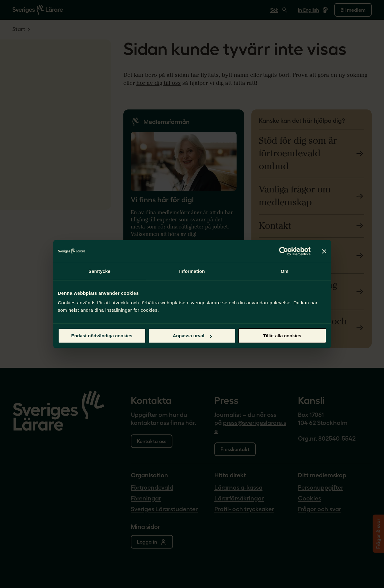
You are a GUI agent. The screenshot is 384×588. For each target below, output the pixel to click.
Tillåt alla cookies (282, 336)
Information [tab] (192, 271)
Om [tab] (285, 271)
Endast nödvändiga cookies (102, 336)
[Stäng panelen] (324, 251)
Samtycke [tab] (99, 271)
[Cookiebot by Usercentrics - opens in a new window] (284, 251)
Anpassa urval (192, 336)
